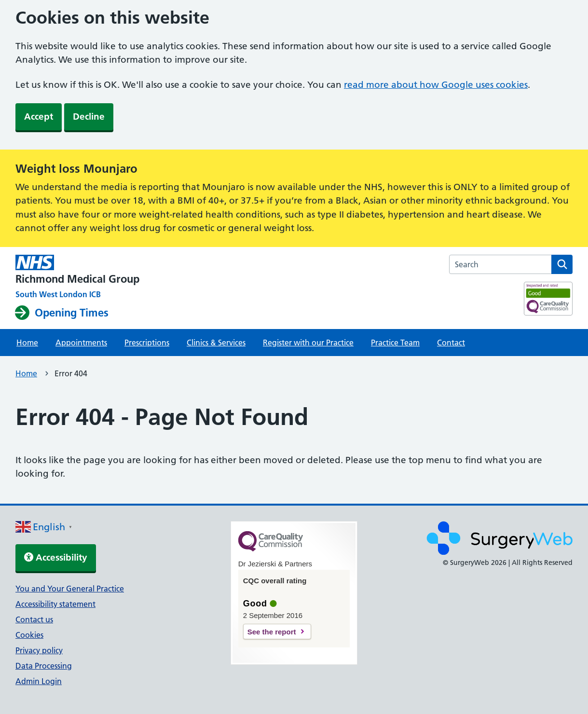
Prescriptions (147, 343)
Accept (39, 117)
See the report (272, 632)
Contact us (34, 619)
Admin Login (39, 681)
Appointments (81, 343)
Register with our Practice (308, 343)
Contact (451, 343)
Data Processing (44, 666)
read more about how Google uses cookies (436, 85)
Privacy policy (39, 650)
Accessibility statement (55, 604)
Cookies (29, 635)
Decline (89, 117)
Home (27, 343)
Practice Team (395, 343)
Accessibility (56, 557)
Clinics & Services (216, 343)
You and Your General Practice (70, 589)
